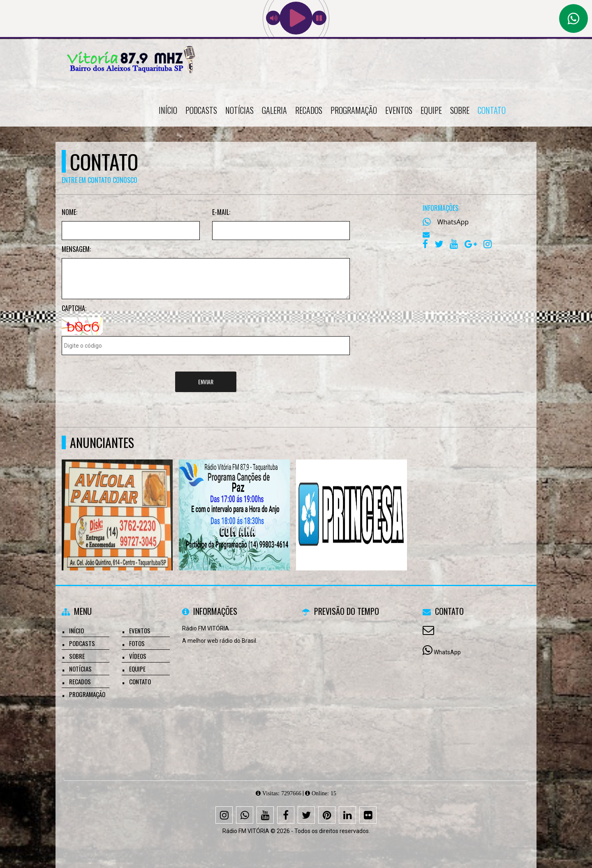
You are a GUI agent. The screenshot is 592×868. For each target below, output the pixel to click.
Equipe (431, 110)
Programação (354, 110)
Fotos (137, 643)
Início (168, 110)
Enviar (206, 382)
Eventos (399, 110)
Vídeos (138, 656)
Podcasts (201, 110)
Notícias (239, 110)
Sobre (460, 110)
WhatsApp (453, 222)
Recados (309, 110)
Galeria (274, 110)
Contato (492, 110)
